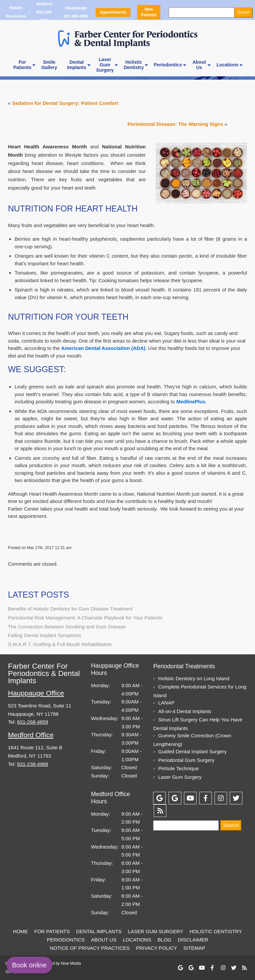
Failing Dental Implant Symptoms (44, 635)
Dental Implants (99, 931)
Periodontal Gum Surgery (186, 760)
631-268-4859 (33, 722)
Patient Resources (16, 12)
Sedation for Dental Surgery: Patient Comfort (65, 103)
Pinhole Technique (178, 768)
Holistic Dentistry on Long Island (194, 678)
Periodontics (168, 65)
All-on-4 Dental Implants (185, 711)
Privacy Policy (156, 948)
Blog (165, 940)
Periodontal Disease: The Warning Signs (175, 124)
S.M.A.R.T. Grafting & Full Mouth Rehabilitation (60, 644)
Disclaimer (193, 940)
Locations (227, 65)
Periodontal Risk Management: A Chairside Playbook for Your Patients (85, 618)
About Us (104, 940)
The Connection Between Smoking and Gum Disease (67, 627)
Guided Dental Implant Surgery (192, 751)
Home (20, 931)
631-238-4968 (33, 764)
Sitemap (194, 948)
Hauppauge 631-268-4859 (76, 12)
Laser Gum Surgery (180, 777)
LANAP (166, 703)
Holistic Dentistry (216, 931)
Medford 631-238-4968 (44, 12)
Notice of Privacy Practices (90, 948)
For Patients (52, 931)
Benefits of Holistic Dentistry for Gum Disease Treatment (70, 609)
